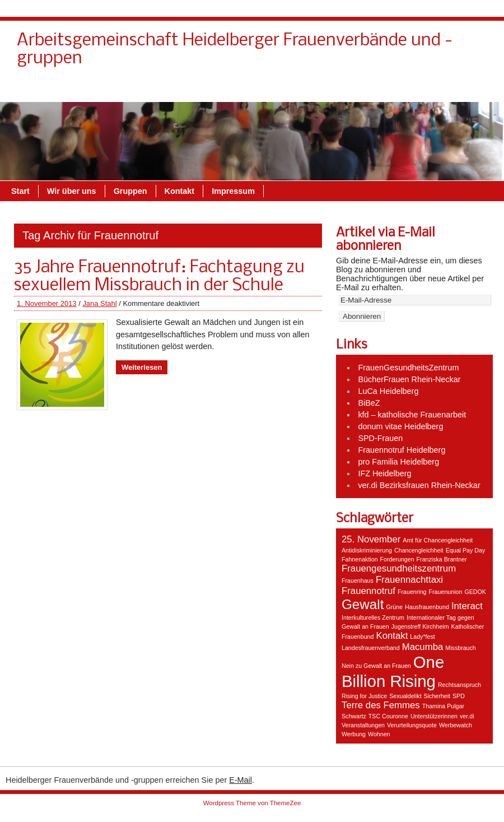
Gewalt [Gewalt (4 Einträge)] (363, 604)
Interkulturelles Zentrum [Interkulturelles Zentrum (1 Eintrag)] (373, 617)
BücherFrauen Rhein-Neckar (409, 379)
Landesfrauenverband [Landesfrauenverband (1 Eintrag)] (371, 648)
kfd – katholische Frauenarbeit (412, 415)
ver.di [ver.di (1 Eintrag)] (467, 716)
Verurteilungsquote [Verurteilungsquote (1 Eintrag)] (412, 725)
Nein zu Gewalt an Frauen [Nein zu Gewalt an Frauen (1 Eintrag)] (376, 666)
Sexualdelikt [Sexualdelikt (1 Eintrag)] (405, 696)
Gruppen (404, 89)
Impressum (459, 89)
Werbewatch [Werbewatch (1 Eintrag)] (456, 725)
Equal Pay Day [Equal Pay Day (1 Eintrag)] (466, 550)
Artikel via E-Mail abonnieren (386, 240)
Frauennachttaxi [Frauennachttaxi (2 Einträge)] (409, 580)
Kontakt (288, 89)
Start (20, 191)
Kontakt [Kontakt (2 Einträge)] (392, 636)
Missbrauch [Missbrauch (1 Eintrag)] (460, 648)
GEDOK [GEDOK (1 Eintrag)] (475, 592)
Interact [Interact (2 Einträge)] (467, 606)
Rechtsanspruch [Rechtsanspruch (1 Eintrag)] (459, 685)
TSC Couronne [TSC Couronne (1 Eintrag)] (388, 716)
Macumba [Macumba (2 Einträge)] (423, 647)
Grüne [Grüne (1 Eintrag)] (394, 607)
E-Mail (241, 780)
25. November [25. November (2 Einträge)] (371, 539)
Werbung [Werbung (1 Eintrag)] (354, 734)
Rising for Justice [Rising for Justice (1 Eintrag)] (364, 696)
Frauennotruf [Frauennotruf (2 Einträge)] (368, 591)
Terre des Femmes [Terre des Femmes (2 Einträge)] (381, 705)
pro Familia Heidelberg (398, 462)
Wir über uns (345, 89)
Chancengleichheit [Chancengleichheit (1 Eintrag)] (419, 550)
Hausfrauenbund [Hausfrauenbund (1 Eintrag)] (427, 607)
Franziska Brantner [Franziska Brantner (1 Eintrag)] (442, 559)
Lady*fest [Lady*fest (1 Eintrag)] (422, 637)
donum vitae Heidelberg (400, 426)
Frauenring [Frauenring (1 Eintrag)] (412, 592)
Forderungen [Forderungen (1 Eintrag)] (397, 559)
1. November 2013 (47, 303)
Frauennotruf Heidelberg (402, 450)
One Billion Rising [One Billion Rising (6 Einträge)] (393, 672)
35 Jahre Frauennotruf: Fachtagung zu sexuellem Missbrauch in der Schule (159, 277)
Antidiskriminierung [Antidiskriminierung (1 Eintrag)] (367, 550)
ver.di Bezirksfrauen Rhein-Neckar (419, 485)
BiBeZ (369, 403)
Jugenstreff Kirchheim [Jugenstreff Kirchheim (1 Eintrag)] (420, 626)
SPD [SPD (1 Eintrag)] (459, 696)
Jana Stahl (99, 303)
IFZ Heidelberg (384, 473)
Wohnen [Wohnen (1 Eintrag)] (379, 734)
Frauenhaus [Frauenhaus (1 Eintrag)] (358, 580)
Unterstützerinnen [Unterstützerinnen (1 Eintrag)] (434, 716)
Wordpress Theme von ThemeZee (252, 803)
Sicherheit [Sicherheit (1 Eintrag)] (437, 696)
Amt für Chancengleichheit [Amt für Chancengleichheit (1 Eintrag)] (438, 540)
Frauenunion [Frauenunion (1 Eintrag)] (446, 592)
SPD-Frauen (380, 438)
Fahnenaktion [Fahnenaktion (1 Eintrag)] (360, 559)
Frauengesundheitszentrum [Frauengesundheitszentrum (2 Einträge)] (399, 568)
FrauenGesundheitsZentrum (408, 368)
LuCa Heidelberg (388, 391)
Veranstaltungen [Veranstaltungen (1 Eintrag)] (363, 725)
